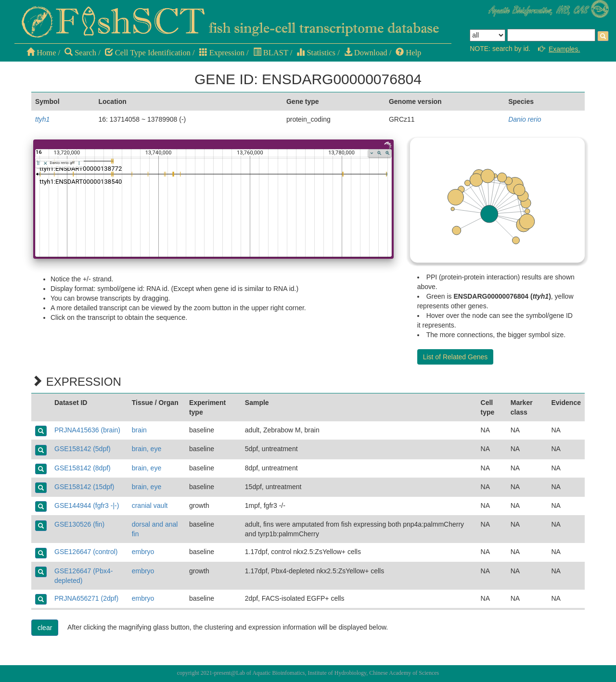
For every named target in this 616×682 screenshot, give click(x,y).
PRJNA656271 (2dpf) (86, 598)
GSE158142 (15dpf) (84, 487)
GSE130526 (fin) (79, 524)
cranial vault (150, 505)
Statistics (316, 53)
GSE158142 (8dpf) (83, 468)
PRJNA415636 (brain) (87, 430)
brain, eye (147, 449)
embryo (143, 552)
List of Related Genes (456, 357)
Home (41, 53)
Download (366, 53)
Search (80, 53)
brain (139, 430)
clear (45, 628)
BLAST (271, 53)
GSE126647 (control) (86, 552)
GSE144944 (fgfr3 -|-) (87, 505)
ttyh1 (42, 119)
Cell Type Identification (148, 53)
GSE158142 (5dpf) (83, 449)
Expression (222, 53)
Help (408, 53)
